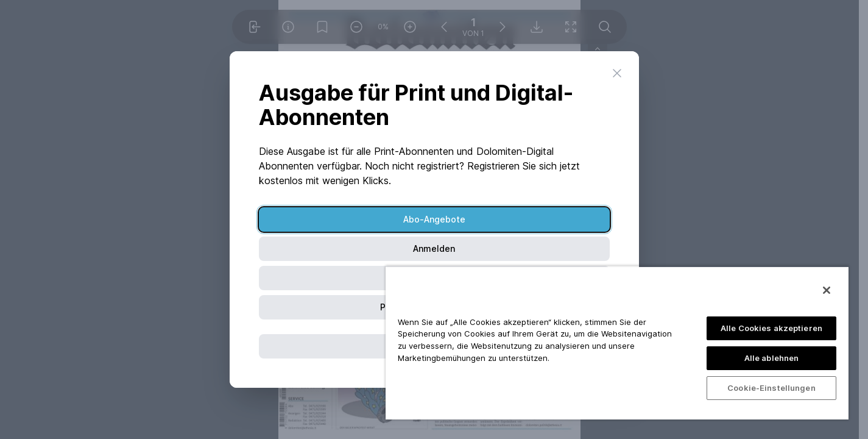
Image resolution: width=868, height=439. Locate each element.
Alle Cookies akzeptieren (771, 328)
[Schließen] (827, 290)
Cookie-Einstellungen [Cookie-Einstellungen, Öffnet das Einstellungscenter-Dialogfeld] (771, 388)
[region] (617, 343)
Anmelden (434, 248)
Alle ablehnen (772, 358)
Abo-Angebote (434, 219)
